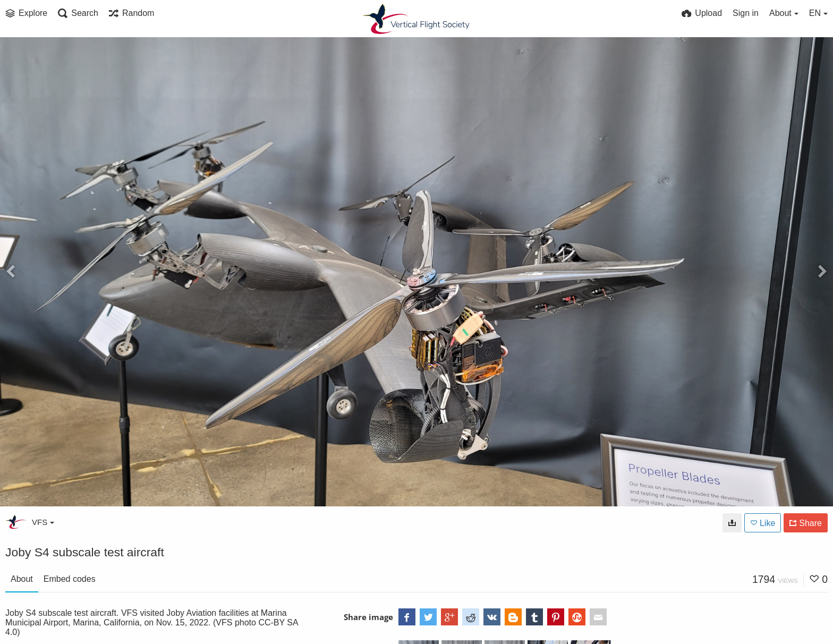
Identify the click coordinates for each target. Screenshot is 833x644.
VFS (43, 522)
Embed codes (70, 579)
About (22, 579)
